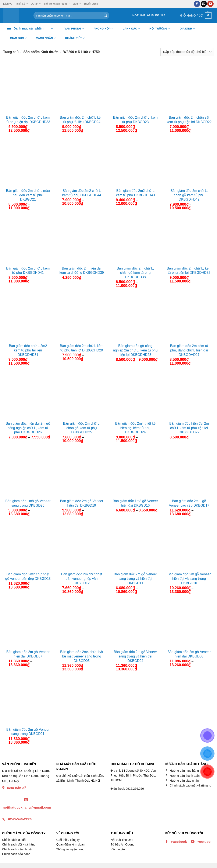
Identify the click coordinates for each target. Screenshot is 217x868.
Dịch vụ (8, 4)
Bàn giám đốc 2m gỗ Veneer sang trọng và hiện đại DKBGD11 (135, 579)
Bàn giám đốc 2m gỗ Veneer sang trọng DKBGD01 (28, 732)
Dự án (36, 4)
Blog (77, 4)
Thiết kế (22, 4)
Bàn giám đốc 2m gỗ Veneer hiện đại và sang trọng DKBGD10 (189, 579)
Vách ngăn (43, 38)
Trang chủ (11, 52)
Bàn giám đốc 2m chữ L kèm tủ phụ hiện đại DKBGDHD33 (28, 120)
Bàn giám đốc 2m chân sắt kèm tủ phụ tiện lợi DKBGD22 (189, 120)
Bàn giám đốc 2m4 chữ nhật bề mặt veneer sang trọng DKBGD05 (82, 656)
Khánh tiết (72, 38)
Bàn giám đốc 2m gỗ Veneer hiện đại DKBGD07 (28, 654)
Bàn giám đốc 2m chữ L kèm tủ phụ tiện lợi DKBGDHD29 (82, 348)
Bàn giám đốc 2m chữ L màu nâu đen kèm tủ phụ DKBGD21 (28, 195)
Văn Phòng (72, 29)
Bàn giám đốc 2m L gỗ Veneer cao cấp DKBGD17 (189, 503)
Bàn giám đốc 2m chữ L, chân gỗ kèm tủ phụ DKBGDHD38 (135, 273)
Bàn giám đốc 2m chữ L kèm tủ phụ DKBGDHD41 (28, 271)
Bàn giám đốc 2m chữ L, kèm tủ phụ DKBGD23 (135, 120)
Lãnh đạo (129, 29)
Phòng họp (101, 29)
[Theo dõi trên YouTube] (210, 4)
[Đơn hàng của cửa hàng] (187, 52)
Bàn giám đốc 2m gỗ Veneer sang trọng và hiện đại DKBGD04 (135, 656)
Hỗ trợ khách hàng (57, 4)
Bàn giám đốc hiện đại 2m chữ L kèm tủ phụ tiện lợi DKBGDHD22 (189, 428)
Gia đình (185, 29)
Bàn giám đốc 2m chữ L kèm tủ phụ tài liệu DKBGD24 (82, 120)
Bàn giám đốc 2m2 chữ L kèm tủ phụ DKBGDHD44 (82, 193)
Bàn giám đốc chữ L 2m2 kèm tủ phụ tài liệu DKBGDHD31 (28, 350)
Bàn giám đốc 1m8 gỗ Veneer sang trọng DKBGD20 (28, 503)
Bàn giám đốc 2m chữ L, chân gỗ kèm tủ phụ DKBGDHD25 (82, 428)
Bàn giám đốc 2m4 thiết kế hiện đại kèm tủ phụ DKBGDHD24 (135, 428)
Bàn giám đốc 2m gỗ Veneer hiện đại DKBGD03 (189, 654)
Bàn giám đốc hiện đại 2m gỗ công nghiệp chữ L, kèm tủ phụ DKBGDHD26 (28, 428)
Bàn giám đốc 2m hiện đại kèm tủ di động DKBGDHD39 (82, 271)
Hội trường (157, 29)
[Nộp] (105, 15)
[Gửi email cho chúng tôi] (204, 4)
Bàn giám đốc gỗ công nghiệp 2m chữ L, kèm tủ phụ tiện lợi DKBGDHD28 (135, 350)
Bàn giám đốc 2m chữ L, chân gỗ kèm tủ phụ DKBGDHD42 (189, 195)
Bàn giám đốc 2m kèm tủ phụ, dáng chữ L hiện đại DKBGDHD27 (189, 350)
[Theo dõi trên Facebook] (197, 4)
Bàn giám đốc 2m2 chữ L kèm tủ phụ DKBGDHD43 (135, 193)
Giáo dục (16, 38)
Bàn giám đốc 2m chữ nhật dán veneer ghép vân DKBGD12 (82, 579)
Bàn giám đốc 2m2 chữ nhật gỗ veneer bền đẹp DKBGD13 (28, 576)
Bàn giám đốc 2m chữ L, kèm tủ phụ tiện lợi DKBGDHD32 (189, 271)
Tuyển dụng (91, 4)
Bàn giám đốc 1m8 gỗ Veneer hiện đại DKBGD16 (135, 503)
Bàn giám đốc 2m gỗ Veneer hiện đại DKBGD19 (82, 503)
